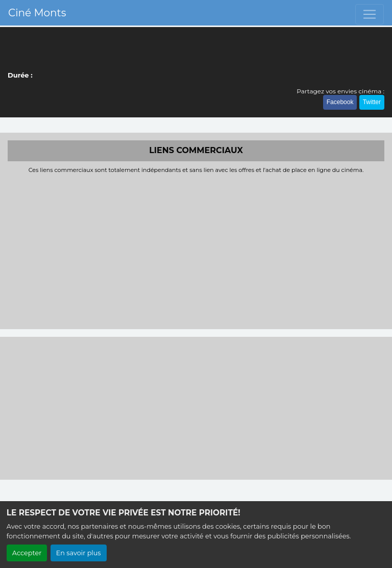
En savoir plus (79, 553)
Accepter (27, 553)
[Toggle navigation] (370, 14)
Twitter (372, 102)
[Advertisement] (196, 250)
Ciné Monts (37, 13)
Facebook (340, 102)
